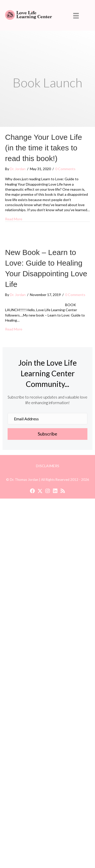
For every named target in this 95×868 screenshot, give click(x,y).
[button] (48, 434)
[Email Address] (48, 419)
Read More (14, 219)
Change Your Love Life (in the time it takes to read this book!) (44, 148)
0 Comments (65, 169)
